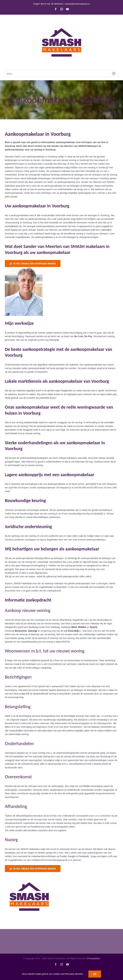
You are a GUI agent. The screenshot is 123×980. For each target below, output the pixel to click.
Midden (82, 627)
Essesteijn (74, 631)
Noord (93, 627)
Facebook (84, 856)
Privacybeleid (94, 958)
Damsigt (33, 631)
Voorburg (33, 627)
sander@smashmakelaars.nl (78, 4)
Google (71, 856)
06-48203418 (57, 4)
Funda (63, 856)
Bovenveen (21, 631)
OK (95, 974)
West (74, 627)
